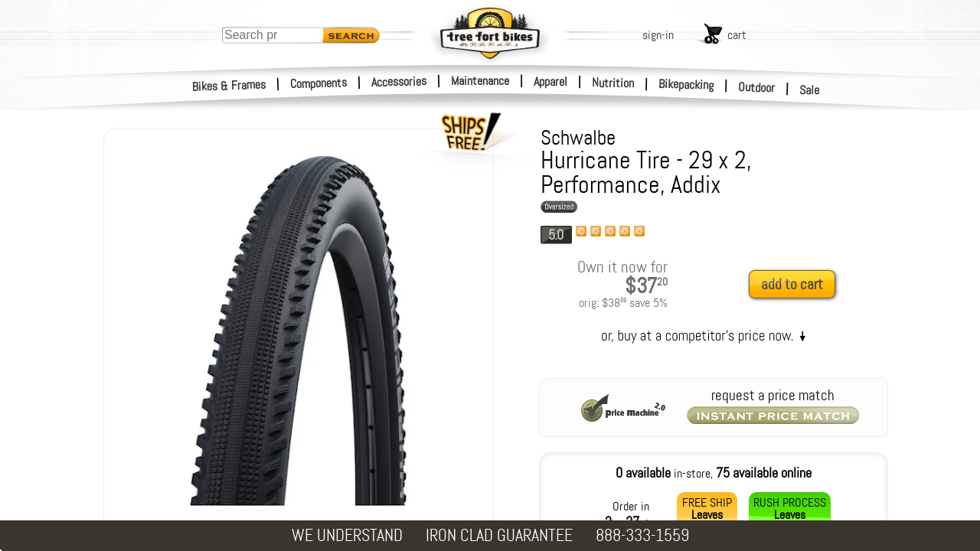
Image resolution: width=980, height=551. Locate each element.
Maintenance (480, 81)
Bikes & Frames (229, 86)
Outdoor (757, 87)
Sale (810, 90)
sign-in (658, 35)
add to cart (792, 284)
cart (737, 35)
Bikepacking (686, 85)
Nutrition (613, 83)
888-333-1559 (642, 535)
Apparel (550, 82)
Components (319, 83)
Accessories (399, 82)
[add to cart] (796, 285)
